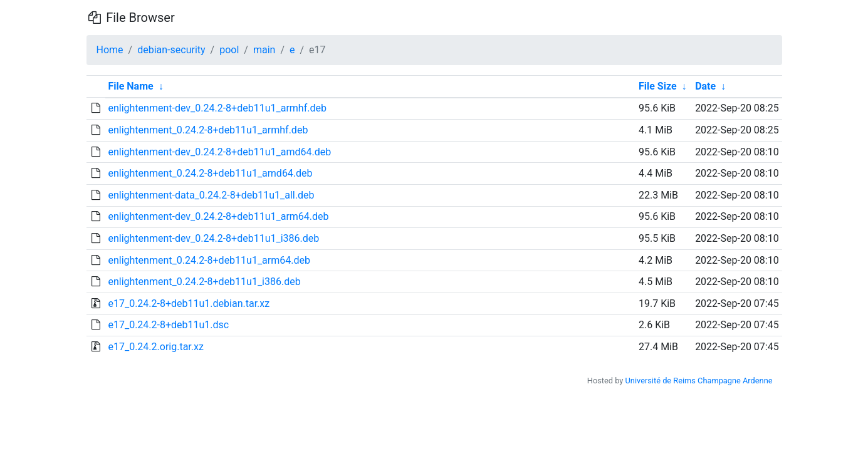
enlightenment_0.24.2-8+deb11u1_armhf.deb (208, 130)
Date (705, 86)
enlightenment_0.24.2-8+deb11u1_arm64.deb (209, 260)
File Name (130, 86)
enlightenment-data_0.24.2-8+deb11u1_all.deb (211, 195)
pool (229, 50)
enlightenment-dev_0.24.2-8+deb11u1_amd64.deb (219, 152)
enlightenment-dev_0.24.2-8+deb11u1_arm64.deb (218, 216)
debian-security (171, 50)
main (264, 50)
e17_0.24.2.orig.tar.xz (155, 347)
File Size (658, 86)
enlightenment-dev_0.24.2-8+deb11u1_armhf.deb (217, 108)
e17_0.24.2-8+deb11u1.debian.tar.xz (189, 303)
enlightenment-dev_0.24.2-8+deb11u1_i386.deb (213, 238)
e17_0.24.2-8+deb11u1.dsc (168, 325)
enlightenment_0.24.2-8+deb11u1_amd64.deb (210, 173)
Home (110, 50)
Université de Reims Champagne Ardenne (699, 381)
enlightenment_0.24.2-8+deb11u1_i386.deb (204, 282)
